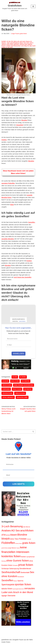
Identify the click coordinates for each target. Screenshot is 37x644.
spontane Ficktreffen (8, 183)
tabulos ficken (20, 393)
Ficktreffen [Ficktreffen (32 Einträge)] (8, 543)
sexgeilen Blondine (8, 239)
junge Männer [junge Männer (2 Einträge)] (12, 548)
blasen (15, 377)
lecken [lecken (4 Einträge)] (24, 557)
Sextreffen (32, 222)
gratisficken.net (6, 640)
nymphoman (6, 389)
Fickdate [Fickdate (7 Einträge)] (23, 539)
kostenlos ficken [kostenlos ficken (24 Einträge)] (11, 556)
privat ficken (17, 389)
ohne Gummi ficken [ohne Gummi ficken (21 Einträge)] (18, 561)
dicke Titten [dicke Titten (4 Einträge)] (14, 539)
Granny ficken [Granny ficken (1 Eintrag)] (19, 543)
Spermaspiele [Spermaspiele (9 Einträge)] (8, 585)
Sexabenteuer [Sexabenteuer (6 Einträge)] (25, 568)
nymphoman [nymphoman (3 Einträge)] (30, 557)
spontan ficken (7, 393)
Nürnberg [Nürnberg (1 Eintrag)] (4, 561)
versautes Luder (22, 397)
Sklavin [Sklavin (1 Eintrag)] (15, 581)
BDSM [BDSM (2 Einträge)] (8, 535)
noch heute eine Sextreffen (23, 277)
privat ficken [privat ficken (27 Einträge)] (26, 565)
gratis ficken (7, 385)
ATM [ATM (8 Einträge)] (4, 535)
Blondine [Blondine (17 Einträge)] (22, 535)
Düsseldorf (20, 125)
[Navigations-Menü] (33, 6)
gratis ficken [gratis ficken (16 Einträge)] (29, 543)
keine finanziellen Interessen (24, 385)
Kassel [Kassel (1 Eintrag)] (18, 548)
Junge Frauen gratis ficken (19, 34)
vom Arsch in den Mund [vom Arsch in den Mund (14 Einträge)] (21, 592)
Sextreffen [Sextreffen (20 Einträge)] (7, 580)
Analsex (4, 140)
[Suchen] (16, 432)
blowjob (5, 381)
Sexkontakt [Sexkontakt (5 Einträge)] (25, 572)
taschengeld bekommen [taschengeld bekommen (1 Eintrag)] (18, 589)
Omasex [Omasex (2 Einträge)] (15, 565)
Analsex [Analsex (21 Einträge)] (6, 530)
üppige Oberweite (8, 397)
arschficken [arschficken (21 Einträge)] (27, 530)
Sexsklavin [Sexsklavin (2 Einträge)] (21, 577)
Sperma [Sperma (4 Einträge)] (20, 581)
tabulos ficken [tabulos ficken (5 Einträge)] (7, 589)
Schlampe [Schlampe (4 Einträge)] (5, 569)
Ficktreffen (26, 381)
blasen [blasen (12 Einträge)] (14, 535)
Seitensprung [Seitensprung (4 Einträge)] (14, 569)
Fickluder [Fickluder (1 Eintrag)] (29, 539)
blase (12, 205)
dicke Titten (15, 381)
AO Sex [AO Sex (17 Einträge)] (16, 530)
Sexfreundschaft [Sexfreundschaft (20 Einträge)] (11, 572)
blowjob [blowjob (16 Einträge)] (6, 539)
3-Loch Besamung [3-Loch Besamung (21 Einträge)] (12, 526)
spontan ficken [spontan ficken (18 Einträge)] (23, 584)
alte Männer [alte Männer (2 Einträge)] (27, 527)
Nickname (10, 464)
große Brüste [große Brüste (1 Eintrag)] (5, 548)
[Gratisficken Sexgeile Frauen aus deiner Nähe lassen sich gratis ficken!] (15, 6)
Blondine (24, 120)
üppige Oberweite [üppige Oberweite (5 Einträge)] (8, 596)
